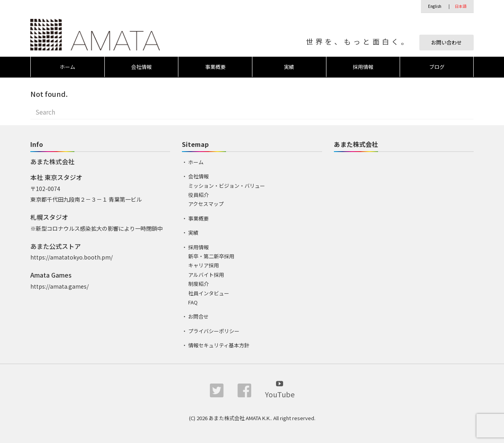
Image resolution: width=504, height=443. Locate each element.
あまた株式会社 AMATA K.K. (240, 418)
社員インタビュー (209, 293)
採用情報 (363, 67)
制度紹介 (198, 284)
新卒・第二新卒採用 (211, 256)
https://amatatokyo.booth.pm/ (71, 257)
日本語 (461, 6)
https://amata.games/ (59, 286)
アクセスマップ (206, 204)
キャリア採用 (204, 265)
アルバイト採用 (206, 275)
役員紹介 (198, 195)
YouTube (280, 389)
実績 (289, 67)
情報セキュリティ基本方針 (219, 345)
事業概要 (215, 67)
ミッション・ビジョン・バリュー (227, 186)
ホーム (68, 67)
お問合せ (198, 316)
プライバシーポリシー (214, 331)
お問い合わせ (447, 42)
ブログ (437, 67)
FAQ (193, 302)
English (435, 6)
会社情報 (141, 67)
